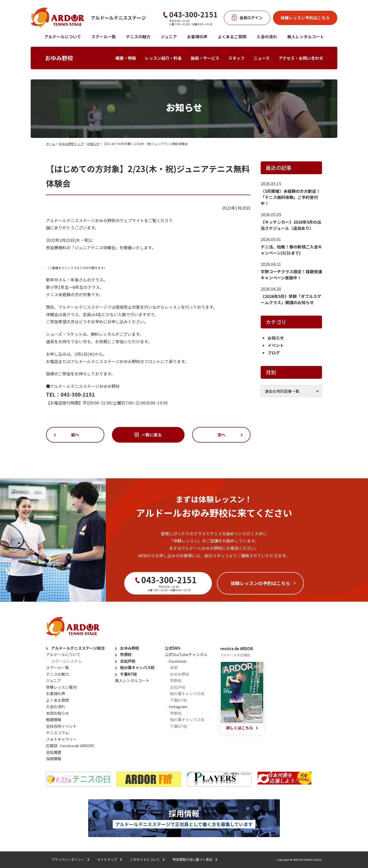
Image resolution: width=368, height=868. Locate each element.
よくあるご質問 (232, 37)
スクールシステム (66, 661)
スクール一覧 (103, 37)
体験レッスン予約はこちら (305, 18)
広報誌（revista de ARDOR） (71, 746)
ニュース (262, 58)
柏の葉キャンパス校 (137, 667)
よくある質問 (57, 700)
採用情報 (54, 759)
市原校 (126, 654)
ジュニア (169, 37)
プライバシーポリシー (68, 859)
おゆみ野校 (59, 58)
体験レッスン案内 (61, 687)
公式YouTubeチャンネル (186, 654)
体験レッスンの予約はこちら (260, 583)
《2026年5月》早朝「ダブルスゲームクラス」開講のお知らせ (291, 299)
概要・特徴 (126, 58)
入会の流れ (267, 37)
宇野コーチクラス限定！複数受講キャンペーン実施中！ (291, 275)
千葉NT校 (129, 674)
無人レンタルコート (132, 680)
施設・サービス (205, 58)
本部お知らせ (57, 713)
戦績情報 (54, 720)
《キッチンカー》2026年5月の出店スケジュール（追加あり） (291, 225)
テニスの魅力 (138, 37)
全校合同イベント (61, 726)
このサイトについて (145, 859)
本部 (174, 667)
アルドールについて (63, 37)
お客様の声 (197, 37)
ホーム (51, 144)
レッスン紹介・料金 (163, 58)
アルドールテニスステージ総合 (78, 648)
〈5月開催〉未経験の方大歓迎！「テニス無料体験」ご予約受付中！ (290, 197)
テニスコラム (57, 733)
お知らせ (93, 144)
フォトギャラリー (61, 739)
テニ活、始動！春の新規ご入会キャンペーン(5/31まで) (291, 250)
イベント (276, 345)
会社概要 (54, 752)
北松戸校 (128, 661)
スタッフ (236, 58)
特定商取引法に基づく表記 (192, 859)
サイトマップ (107, 859)
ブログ (274, 353)
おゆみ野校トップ (71, 144)
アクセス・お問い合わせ (301, 58)
